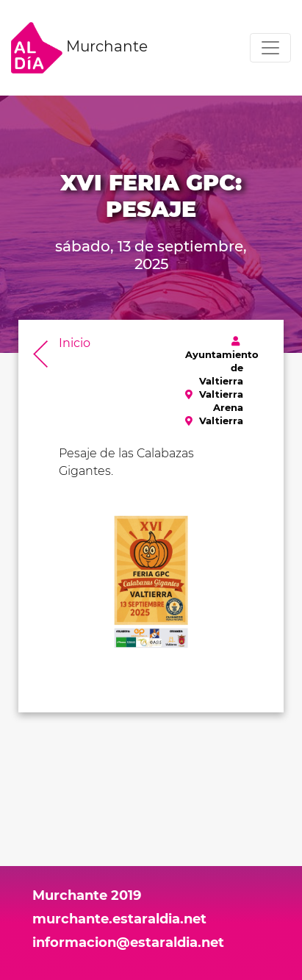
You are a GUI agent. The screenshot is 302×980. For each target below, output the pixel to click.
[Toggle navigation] (270, 48)
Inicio (75, 343)
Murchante (79, 48)
